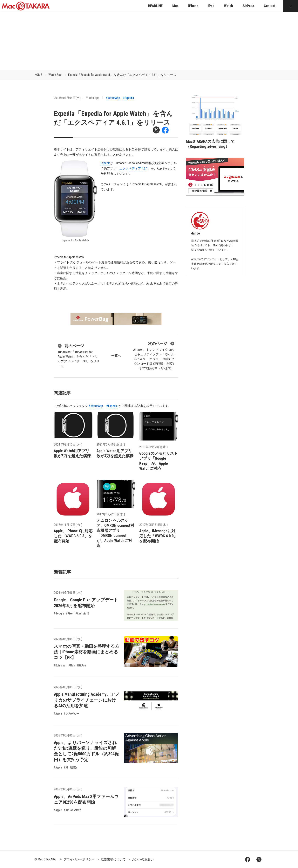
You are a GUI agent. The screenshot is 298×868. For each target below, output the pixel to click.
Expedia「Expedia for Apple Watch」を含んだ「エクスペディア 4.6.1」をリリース (122, 75)
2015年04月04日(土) (67, 98)
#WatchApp (113, 98)
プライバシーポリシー (79, 859)
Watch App (55, 75)
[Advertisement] (149, 41)
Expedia (105, 163)
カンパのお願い (143, 859)
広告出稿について (113, 859)
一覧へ (116, 356)
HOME (38, 75)
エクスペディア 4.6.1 (133, 168)
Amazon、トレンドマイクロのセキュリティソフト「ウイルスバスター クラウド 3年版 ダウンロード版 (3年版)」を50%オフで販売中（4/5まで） (154, 355)
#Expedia (128, 98)
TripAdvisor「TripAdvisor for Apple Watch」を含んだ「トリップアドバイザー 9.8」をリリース (79, 355)
